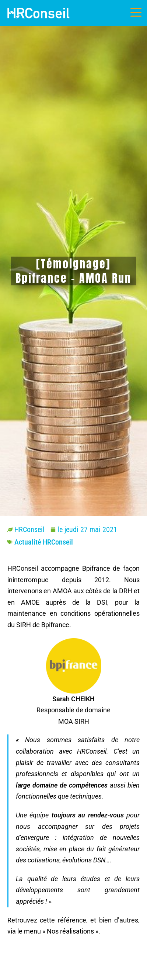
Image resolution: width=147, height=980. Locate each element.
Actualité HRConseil (44, 542)
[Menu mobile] (136, 13)
